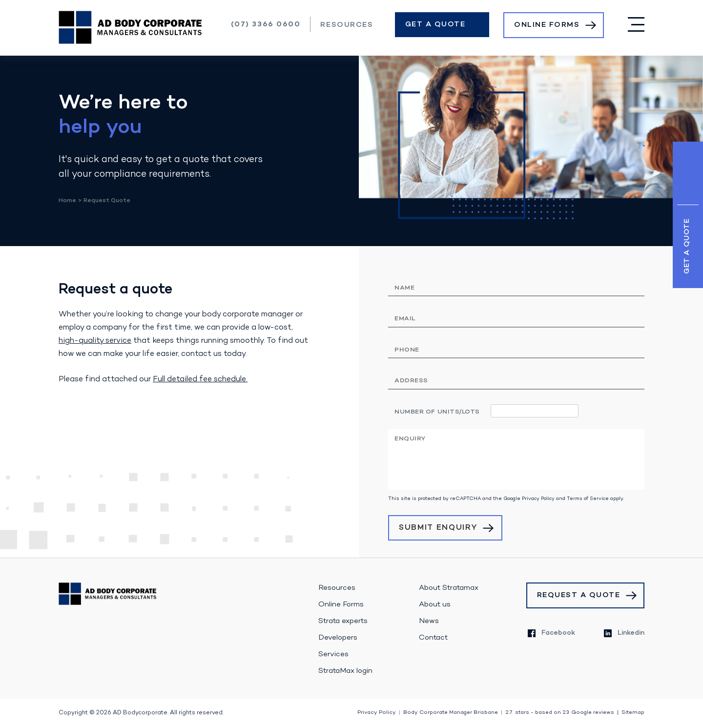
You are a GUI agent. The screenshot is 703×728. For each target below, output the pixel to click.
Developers (338, 638)
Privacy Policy (538, 499)
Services (333, 654)
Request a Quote (579, 595)
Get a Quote (435, 24)
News (429, 621)
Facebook (551, 633)
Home (67, 201)
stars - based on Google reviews (560, 713)
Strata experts (343, 621)
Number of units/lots (437, 412)
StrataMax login (345, 671)
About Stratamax (449, 588)
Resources (347, 25)
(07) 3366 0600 (266, 24)
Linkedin (624, 633)
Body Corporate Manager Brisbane (451, 713)
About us (435, 604)
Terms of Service (588, 499)
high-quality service (95, 341)
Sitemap (633, 713)
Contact (433, 638)
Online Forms (547, 25)
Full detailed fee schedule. (200, 379)
